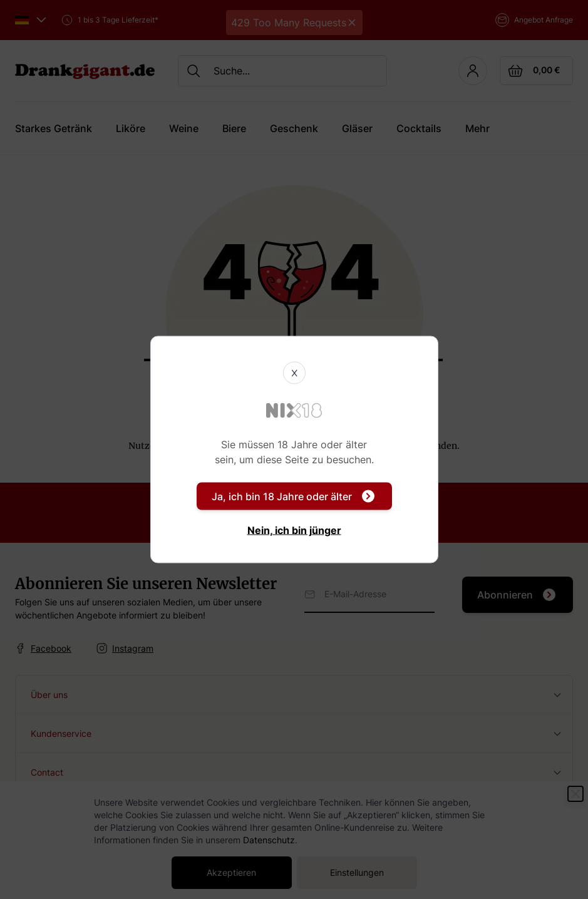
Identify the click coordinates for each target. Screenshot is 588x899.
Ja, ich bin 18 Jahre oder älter (293, 496)
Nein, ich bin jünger (294, 530)
